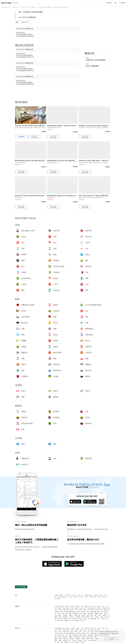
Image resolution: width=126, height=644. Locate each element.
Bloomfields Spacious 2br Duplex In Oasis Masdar (67, 196)
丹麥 (102, 612)
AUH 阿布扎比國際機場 (27, 17)
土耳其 (84, 610)
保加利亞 (83, 612)
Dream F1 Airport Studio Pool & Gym (30, 196)
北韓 (101, 610)
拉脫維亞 (65, 615)
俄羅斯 (88, 617)
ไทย (82, 595)
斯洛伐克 (72, 617)
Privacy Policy (104, 635)
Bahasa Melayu (89, 595)
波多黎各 (80, 619)
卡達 (59, 610)
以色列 (99, 606)
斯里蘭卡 (77, 608)
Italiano (86, 597)
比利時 (78, 612)
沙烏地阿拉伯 (65, 610)
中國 (82, 606)
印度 (103, 606)
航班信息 (109, 3)
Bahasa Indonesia (99, 595)
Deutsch (75, 597)
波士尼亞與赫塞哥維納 (70, 612)
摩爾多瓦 (71, 615)
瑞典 (61, 617)
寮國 (72, 608)
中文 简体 (73, 595)
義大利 (106, 613)
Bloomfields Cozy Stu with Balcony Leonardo (65, 161)
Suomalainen (93, 597)
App (115, 3)
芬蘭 (63, 613)
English (61, 595)
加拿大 (92, 617)
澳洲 (58, 620)
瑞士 (88, 612)
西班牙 (59, 613)
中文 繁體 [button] (122, 3)
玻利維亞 (65, 619)
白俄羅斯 (78, 617)
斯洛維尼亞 (66, 617)
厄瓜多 (85, 619)
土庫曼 (80, 610)
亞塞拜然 (73, 606)
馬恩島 (101, 613)
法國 (67, 613)
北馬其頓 (84, 615)
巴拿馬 (102, 617)
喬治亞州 (87, 606)
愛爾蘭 (96, 613)
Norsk (99, 597)
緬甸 (82, 608)
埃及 (72, 620)
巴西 (99, 619)
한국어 (78, 595)
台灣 (89, 610)
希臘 (81, 613)
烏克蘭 (83, 617)
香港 (91, 606)
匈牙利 (85, 613)
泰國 (76, 610)
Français (70, 597)
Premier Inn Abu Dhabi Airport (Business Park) (33, 126)
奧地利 (61, 612)
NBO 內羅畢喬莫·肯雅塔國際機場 (31, 12)
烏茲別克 (97, 610)
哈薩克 (68, 608)
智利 (70, 619)
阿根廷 (60, 619)
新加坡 (71, 610)
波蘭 (95, 615)
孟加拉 (78, 606)
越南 (92, 610)
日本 (56, 608)
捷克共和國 (93, 612)
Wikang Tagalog (62, 597)
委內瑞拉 (103, 619)
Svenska (104, 597)
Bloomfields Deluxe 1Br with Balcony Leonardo (34, 161)
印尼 (95, 606)
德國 (98, 612)
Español (81, 597)
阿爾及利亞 (67, 620)
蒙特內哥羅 (77, 615)
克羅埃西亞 (90, 613)
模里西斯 (77, 620)
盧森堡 (60, 615)
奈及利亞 (83, 620)
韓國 (64, 608)
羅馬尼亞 (105, 615)
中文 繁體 (67, 595)
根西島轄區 (75, 613)
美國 (106, 617)
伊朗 (107, 606)
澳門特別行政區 (92, 608)
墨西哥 (97, 617)
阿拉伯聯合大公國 (59, 606)
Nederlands (58, 599)
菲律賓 (104, 608)
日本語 (56, 595)
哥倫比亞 (74, 619)
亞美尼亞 (67, 606)
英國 (70, 613)
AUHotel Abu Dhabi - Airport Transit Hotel (64, 126)
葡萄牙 (99, 615)
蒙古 (85, 608)
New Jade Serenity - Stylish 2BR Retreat (95, 196)
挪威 (92, 615)
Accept (112, 639)
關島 (62, 620)
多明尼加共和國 (92, 619)
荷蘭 (88, 615)
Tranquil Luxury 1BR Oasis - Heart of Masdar (97, 161)
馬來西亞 (99, 608)
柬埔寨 (60, 608)
